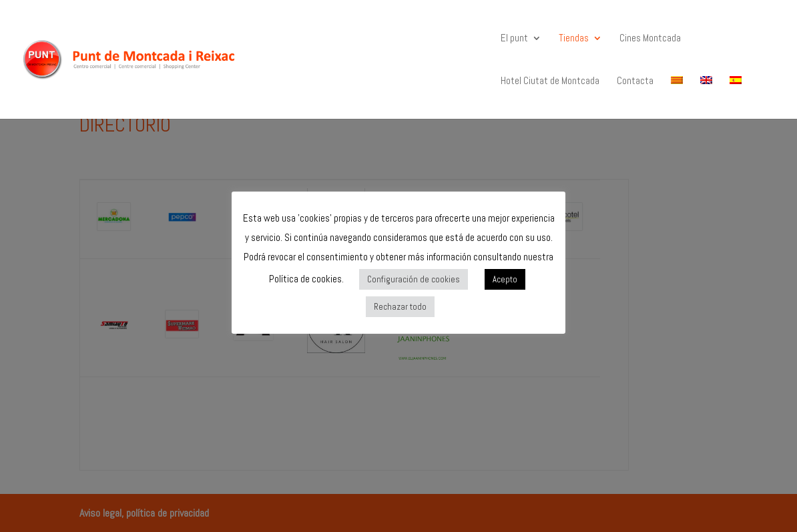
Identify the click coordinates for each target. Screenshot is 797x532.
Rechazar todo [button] (400, 307)
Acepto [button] (505, 279)
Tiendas (574, 39)
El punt (514, 39)
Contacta (635, 81)
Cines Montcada (650, 39)
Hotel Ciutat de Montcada (550, 81)
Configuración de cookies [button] (414, 279)
